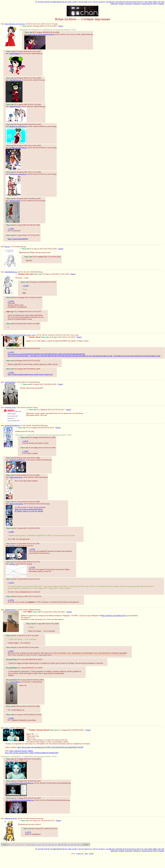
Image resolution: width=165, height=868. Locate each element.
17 (56, 844)
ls (126, 2)
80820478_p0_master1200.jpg (18, 127)
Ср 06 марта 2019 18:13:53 (18, 348)
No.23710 (36, 562)
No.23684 (37, 458)
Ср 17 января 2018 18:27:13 (19, 759)
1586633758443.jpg (15, 107)
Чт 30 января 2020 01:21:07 (35, 26)
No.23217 (61, 410)
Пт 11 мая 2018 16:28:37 (18, 635)
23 (75, 844)
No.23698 (36, 475)
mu (63, 2)
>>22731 (28, 832)
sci (80, 2)
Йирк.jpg (7, 247)
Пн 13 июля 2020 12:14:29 (18, 528)
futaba (86, 854)
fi (119, 2)
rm (133, 2)
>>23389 (25, 451)
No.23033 (39, 659)
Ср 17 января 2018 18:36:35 (19, 798)
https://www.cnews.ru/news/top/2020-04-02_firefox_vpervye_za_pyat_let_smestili (29, 510)
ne (66, 2)
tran (86, 2)
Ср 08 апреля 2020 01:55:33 (19, 78)
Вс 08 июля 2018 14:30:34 (18, 706)
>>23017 (11, 651)
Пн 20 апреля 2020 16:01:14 (19, 146)
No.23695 (36, 324)
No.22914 (37, 781)
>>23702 (32, 549)
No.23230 (72, 337)
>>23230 (11, 352)
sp (82, 2)
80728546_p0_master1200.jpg (18, 148)
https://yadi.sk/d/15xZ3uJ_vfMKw (21, 751)
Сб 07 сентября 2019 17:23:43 (38, 257)
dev (159, 2)
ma (128, 2)
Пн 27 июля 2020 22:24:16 (18, 579)
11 (36, 844)
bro (43, 2)
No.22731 (51, 821)
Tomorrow (137, 4)
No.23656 (38, 172)
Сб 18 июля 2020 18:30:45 (18, 562)
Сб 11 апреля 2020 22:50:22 (19, 104)
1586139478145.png (15, 80)
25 (82, 844)
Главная (161, 4)
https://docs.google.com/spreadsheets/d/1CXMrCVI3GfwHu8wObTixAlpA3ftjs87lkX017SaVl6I (50, 747)
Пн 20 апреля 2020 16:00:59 (19, 124)
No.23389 (52, 437)
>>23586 (11, 229)
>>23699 (11, 532)
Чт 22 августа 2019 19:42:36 (35, 249)
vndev (155, 2)
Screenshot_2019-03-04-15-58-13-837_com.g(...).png (20, 335)
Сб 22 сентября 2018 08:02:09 (31, 428)
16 (52, 844)
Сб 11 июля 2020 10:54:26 (18, 502)
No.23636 (56, 32)
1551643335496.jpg (10, 382)
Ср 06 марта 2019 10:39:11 (47, 337)
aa (108, 2)
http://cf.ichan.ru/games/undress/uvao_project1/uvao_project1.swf (30, 374)
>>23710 (11, 583)
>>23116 (25, 441)
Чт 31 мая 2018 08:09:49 (19, 659)
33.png (7, 728)
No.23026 (35, 647)
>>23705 (32, 567)
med (58, 2)
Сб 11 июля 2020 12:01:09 (18, 225)
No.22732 (54, 829)
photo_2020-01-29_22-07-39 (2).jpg (15, 24)
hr (49, 2)
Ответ (61, 26)
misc (146, 2)
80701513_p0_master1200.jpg (18, 174)
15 (49, 844)
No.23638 (37, 78)
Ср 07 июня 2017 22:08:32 (36, 829)
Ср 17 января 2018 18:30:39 (19, 781)
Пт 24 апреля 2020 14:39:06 (19, 199)
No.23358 (66, 274)
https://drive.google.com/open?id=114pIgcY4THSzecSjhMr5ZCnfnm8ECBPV (32, 753)
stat (162, 2)
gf (47, 2)
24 (78, 844)
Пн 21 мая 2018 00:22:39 (18, 647)
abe (110, 2)
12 (40, 844)
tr (104, 2)
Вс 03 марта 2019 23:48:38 (35, 384)
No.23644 (37, 104)
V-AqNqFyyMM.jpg (15, 682)
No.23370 (38, 297)
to (140, 2)
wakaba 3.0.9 (80, 854)
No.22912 (81, 730)
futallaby (91, 854)
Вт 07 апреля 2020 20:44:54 (19, 51)
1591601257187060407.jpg (17, 460)
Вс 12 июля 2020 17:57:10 (18, 235)
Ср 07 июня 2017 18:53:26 (33, 821)
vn (142, 2)
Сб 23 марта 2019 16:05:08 (18, 369)
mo (102, 2)
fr (45, 2)
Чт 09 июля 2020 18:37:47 (18, 475)
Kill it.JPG (12, 546)
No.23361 (57, 257)
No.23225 (53, 384)
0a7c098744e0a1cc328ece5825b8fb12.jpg (21, 783)
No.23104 (38, 715)
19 (62, 844)
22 (72, 844)
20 (65, 844)
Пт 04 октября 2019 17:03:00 (19, 297)
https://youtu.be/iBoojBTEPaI (18, 239)
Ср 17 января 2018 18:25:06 (52, 730)
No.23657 (37, 199)
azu (113, 2)
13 (43, 844)
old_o (71, 2)
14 (46, 844)
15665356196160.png (11, 272)
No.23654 (38, 124)
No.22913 (37, 759)
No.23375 (38, 311)
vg (97, 2)
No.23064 (36, 706)
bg (94, 2)
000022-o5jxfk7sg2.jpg (16, 477)
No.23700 (36, 225)
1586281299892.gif (15, 54)
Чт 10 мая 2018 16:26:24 (40, 612)
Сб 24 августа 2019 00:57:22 (39, 274)
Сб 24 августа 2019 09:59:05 (34, 282)
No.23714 (36, 579)
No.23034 (39, 668)
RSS (155, 4)
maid (54, 2)
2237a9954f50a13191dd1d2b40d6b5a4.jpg (22, 800)
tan (138, 2)
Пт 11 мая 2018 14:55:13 (38, 624)
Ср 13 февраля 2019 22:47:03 (42, 410)
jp (124, 2)
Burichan (114, 4)
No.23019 (35, 635)
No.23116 (51, 428)
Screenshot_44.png (10, 408)
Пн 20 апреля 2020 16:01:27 (19, 172)
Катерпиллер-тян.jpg (11, 819)
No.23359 (53, 282)
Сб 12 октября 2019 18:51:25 (19, 311)
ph (75, 2)
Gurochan (128, 4)
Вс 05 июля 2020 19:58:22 (18, 324)
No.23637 (37, 51)
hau (121, 2)
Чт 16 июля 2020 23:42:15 (18, 544)
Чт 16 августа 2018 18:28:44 (19, 715)
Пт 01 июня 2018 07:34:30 (20, 680)
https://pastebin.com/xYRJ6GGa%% (114, 616)
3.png (11, 761)
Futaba (121, 4)
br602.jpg (12, 564)
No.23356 (53, 249)
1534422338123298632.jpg (12, 426)
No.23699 (36, 502)
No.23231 (37, 348)
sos (135, 2)
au (99, 2)
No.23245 (37, 369)
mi (61, 2)
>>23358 (25, 286)
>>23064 (11, 718)
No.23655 (38, 146)
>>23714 (11, 600)
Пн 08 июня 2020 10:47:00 (18, 458)
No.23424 (53, 26)
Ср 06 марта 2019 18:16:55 (18, 361)
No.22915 (37, 798)
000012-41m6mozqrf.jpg (16, 504)
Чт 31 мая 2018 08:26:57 (19, 668)
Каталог (150, 4)
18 (59, 844)
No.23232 (37, 361)
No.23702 (36, 528)
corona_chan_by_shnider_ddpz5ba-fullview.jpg (41, 34)
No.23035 (40, 680)
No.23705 (36, 544)
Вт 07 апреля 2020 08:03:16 (37, 32)
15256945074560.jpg (11, 610)
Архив (144, 4)
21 (69, 844)
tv (89, 2)
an (39, 2)
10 (33, 844)
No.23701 (36, 235)
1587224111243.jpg (15, 201)
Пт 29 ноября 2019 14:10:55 (33, 448)
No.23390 (52, 448)
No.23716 (38, 596)
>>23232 (11, 372)
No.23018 (55, 624)
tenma (150, 2)
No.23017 (62, 612)
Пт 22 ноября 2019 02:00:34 (33, 437)
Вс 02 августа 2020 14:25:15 (19, 596)
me (130, 2)
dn (117, 2)
